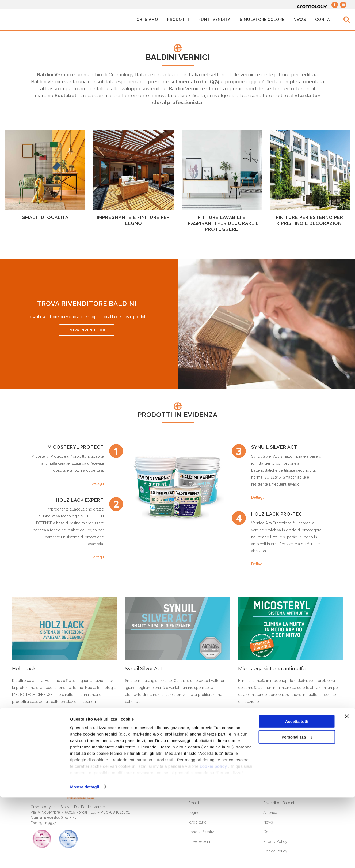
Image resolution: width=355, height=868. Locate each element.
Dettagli (97, 483)
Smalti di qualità (45, 217)
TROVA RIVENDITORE (87, 330)
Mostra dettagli (85, 857)
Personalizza (297, 808)
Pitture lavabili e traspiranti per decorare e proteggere (222, 223)
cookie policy (213, 837)
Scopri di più (33, 716)
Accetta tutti (297, 792)
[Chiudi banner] (347, 787)
